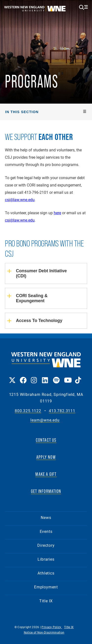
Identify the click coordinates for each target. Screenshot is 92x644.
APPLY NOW (46, 457)
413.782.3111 (62, 411)
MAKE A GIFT (46, 474)
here (57, 213)
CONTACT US (46, 440)
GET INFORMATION (46, 491)
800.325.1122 (28, 411)
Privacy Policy (52, 627)
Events (46, 531)
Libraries (46, 559)
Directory (46, 545)
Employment (46, 587)
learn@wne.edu (45, 420)
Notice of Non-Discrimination (44, 632)
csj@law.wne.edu (20, 200)
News (46, 517)
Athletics (46, 573)
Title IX (46, 601)
